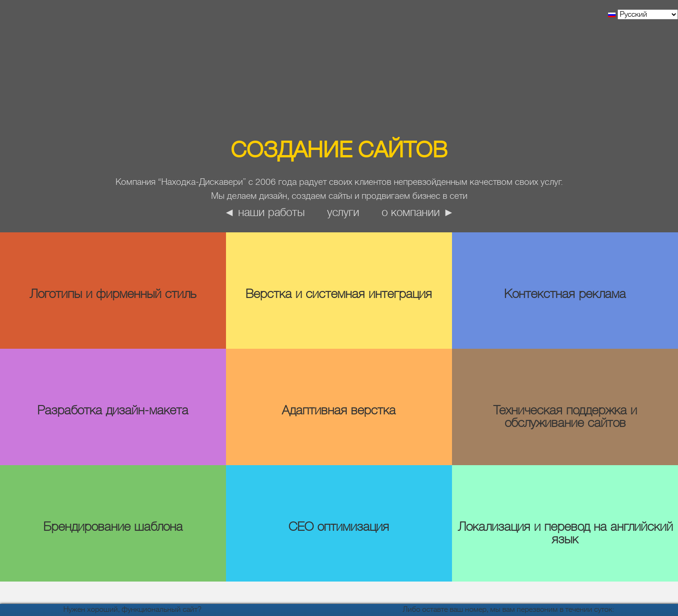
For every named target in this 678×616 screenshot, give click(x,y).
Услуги (343, 212)
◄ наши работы (264, 212)
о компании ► (418, 212)
